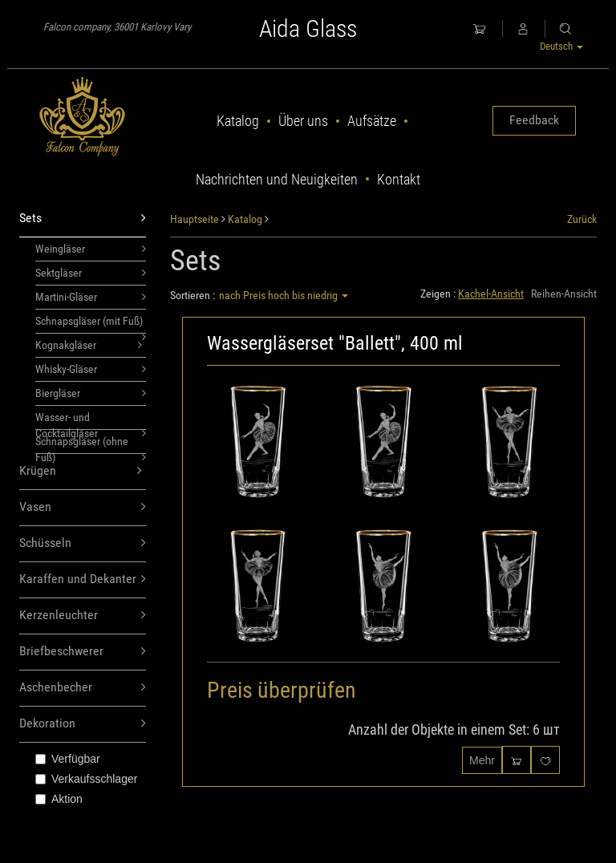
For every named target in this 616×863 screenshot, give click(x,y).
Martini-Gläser (91, 297)
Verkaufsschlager (86, 779)
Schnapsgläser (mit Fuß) (91, 324)
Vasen (83, 507)
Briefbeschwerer (83, 652)
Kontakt (399, 179)
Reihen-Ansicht (564, 294)
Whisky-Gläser (91, 369)
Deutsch (561, 46)
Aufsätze (372, 121)
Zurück (582, 219)
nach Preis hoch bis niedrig (284, 295)
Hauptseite (195, 219)
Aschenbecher (83, 688)
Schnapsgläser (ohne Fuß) (91, 444)
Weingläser (91, 249)
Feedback (534, 120)
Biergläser (91, 393)
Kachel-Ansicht (491, 294)
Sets (83, 219)
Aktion (59, 799)
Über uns (303, 121)
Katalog (238, 121)
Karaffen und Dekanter (83, 579)
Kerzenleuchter (83, 616)
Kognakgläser (89, 345)
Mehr (482, 760)
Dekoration (83, 724)
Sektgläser (91, 273)
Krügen (81, 471)
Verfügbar (68, 759)
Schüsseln (83, 543)
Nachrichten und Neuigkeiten (277, 179)
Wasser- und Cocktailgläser (91, 420)
